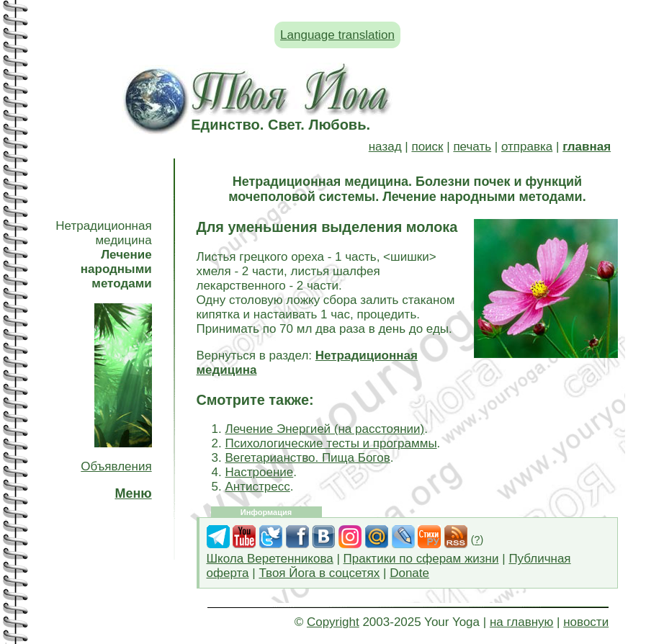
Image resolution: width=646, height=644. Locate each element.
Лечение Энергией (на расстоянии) (325, 429)
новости (586, 622)
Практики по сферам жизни (421, 559)
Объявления (116, 466)
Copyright (333, 622)
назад (385, 147)
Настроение (260, 472)
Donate (409, 573)
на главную (521, 622)
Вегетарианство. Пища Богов (308, 458)
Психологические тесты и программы (331, 443)
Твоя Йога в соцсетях (319, 573)
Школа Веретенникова (270, 559)
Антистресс (258, 487)
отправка (527, 147)
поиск (427, 147)
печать (472, 147)
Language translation (337, 35)
